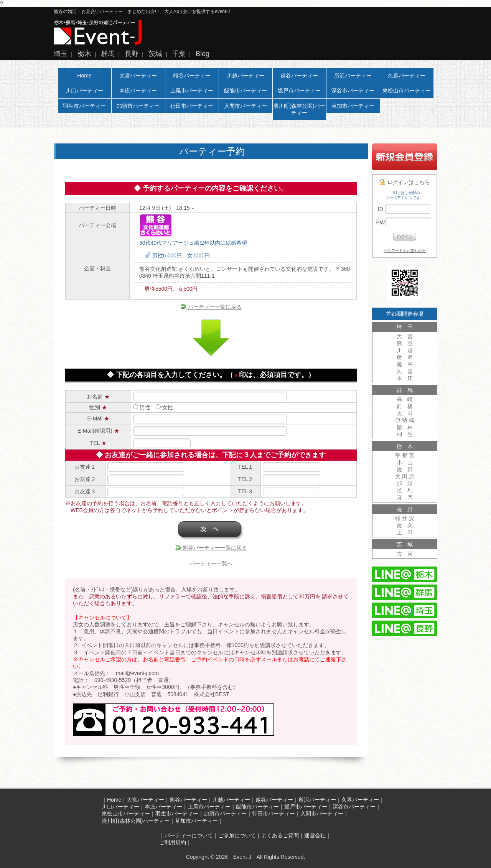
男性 (142, 407)
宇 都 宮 (405, 455)
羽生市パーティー (84, 106)
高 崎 (405, 399)
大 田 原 (405, 476)
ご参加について (237, 835)
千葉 (179, 54)
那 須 (405, 483)
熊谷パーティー (192, 76)
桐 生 (405, 434)
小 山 (405, 463)
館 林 (405, 427)
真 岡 (405, 497)
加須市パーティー (138, 106)
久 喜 (405, 371)
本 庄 (405, 378)
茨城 (155, 54)
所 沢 (405, 357)
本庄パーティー (138, 91)
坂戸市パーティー (299, 91)
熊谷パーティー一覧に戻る (211, 548)
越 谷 (405, 364)
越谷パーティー (299, 76)
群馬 (108, 54)
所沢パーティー (353, 76)
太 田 (405, 413)
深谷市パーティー (353, 91)
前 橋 (405, 406)
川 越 (405, 350)
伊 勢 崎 (405, 420)
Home (84, 76)
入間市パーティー (245, 106)
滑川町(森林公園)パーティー (299, 109)
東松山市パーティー (407, 91)
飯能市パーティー (245, 91)
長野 (132, 54)
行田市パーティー (192, 106)
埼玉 (61, 54)
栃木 (84, 54)
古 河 (405, 554)
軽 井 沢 (405, 519)
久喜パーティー (407, 76)
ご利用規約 (173, 842)
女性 (164, 407)
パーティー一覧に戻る (211, 307)
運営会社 (315, 835)
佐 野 (405, 469)
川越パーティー (245, 76)
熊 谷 (405, 343)
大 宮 (405, 336)
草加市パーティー (353, 106)
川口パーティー (84, 91)
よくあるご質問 (280, 835)
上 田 (405, 532)
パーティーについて (189, 835)
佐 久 (405, 525)
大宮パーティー (138, 76)
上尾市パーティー (192, 91)
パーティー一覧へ (211, 563)
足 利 (405, 490)
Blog (203, 54)
